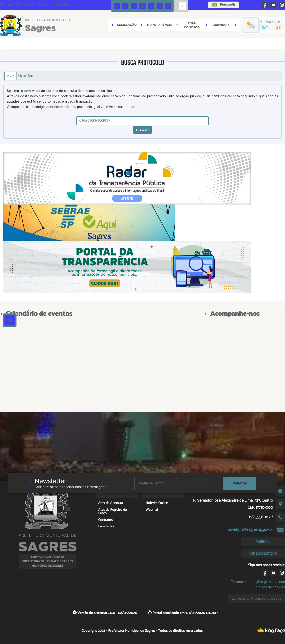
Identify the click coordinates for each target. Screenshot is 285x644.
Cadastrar (239, 483)
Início (10, 76)
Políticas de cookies (269, 587)
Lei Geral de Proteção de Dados (257, 598)
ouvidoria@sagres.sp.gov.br (250, 530)
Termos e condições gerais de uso (258, 582)
